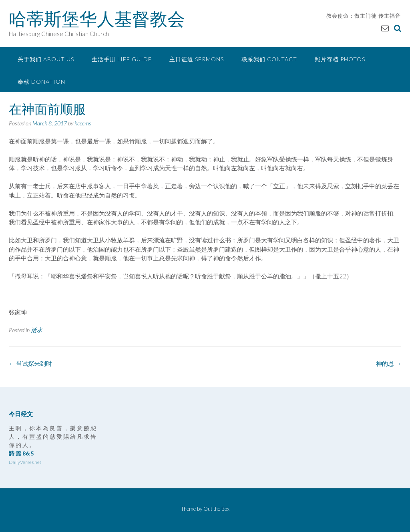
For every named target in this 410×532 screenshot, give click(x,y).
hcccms (83, 123)
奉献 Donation (41, 82)
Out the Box (216, 509)
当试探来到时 (30, 363)
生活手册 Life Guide (122, 59)
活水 (36, 330)
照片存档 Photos (340, 59)
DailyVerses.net (25, 462)
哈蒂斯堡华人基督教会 (97, 19)
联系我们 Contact (269, 59)
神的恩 (389, 363)
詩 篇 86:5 (21, 453)
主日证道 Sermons (197, 59)
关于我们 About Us (46, 59)
